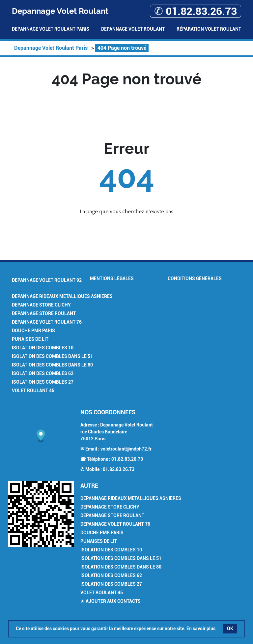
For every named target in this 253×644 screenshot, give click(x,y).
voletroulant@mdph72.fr (126, 449)
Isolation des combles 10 (43, 348)
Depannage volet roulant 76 (47, 322)
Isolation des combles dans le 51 (52, 356)
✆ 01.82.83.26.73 (196, 11)
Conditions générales (195, 278)
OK (230, 629)
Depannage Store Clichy (41, 305)
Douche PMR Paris (33, 331)
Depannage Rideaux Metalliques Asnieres (62, 296)
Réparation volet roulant (209, 29)
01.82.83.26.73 (127, 459)
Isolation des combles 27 (43, 382)
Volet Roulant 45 (33, 391)
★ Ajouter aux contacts (111, 601)
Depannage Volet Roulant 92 (47, 280)
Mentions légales (112, 278)
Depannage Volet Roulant (133, 29)
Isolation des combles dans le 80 (52, 365)
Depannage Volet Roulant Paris (51, 29)
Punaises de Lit (30, 339)
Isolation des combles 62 (43, 373)
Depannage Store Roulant (44, 313)
